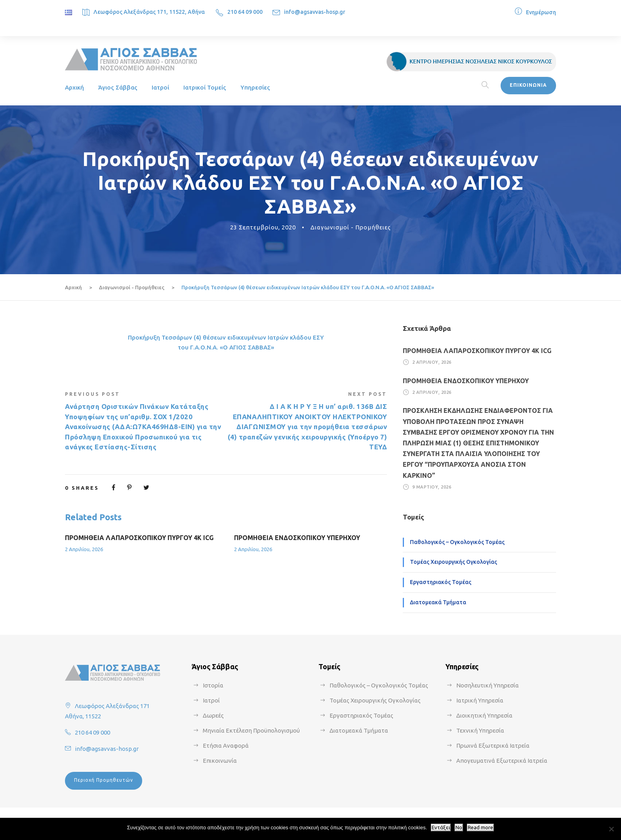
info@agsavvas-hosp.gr (315, 12)
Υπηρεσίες (255, 87)
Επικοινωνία (220, 761)
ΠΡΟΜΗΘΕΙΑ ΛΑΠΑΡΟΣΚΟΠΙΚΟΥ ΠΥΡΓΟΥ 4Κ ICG (139, 538)
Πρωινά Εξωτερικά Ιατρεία (493, 745)
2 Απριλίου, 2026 (84, 549)
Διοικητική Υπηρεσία (484, 715)
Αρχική (74, 87)
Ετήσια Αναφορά (226, 745)
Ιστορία (213, 685)
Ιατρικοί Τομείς (205, 87)
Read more (480, 828)
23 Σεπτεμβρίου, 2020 (263, 227)
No (459, 828)
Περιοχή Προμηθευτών (104, 780)
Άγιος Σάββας (118, 87)
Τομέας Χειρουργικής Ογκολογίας (453, 562)
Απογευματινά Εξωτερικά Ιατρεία (502, 761)
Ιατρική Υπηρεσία (480, 700)
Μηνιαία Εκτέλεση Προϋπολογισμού (251, 730)
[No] (611, 829)
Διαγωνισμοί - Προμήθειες (351, 227)
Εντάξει (441, 828)
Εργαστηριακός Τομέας (441, 582)
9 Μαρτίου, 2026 (432, 487)
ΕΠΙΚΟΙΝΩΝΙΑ (528, 85)
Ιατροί (160, 87)
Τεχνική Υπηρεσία (480, 730)
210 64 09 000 (245, 12)
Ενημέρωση (541, 12)
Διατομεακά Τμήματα (438, 602)
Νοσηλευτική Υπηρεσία (488, 685)
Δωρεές (213, 715)
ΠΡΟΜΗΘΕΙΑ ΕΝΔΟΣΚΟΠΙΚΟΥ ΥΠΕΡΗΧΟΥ (297, 538)
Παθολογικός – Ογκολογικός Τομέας (457, 542)
